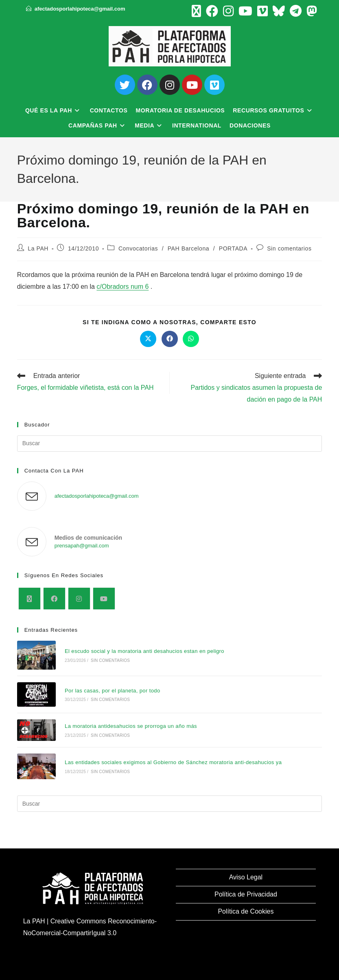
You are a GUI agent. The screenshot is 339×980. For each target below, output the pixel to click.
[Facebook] (54, 599)
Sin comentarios (289, 248)
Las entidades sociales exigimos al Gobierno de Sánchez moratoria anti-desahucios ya (173, 762)
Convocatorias (138, 248)
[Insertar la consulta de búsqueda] (170, 444)
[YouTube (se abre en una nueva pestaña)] (245, 11)
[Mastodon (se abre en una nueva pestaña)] (311, 11)
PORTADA (233, 248)
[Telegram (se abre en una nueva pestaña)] (296, 11)
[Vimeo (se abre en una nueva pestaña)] (262, 11)
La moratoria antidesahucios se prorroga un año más (131, 726)
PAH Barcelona (188, 248)
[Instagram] (79, 599)
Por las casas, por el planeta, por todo (113, 691)
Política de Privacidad (246, 894)
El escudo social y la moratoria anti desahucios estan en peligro (144, 651)
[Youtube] (104, 599)
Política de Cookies (246, 911)
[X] (30, 599)
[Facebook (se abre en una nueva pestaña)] (212, 11)
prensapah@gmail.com (82, 546)
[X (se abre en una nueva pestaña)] (196, 11)
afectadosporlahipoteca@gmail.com (80, 9)
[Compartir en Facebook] (170, 339)
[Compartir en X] (148, 339)
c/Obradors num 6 (122, 287)
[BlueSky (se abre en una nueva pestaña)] (279, 11)
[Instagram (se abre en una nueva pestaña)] (228, 11)
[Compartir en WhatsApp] (191, 339)
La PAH (38, 248)
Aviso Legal (246, 877)
